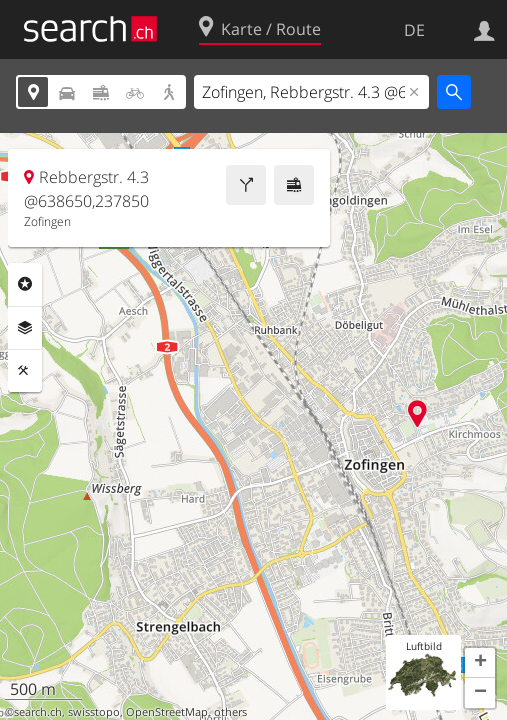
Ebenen (25, 328)
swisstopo (94, 712)
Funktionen (25, 371)
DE (414, 30)
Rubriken (25, 284)
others (230, 712)
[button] (480, 663)
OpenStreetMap (167, 712)
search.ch (38, 712)
